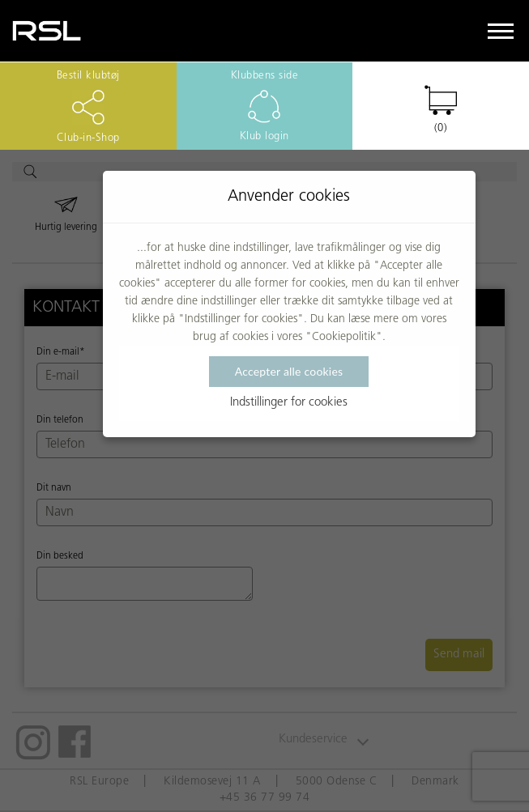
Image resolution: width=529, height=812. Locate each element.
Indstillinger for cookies (289, 403)
